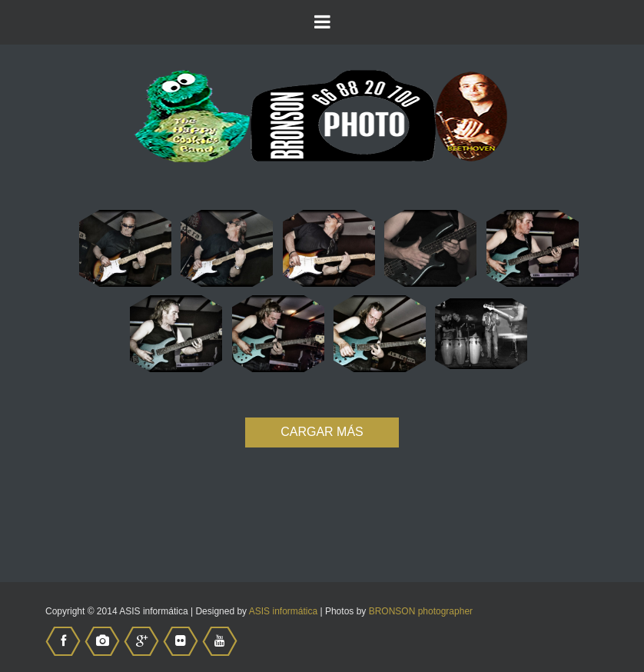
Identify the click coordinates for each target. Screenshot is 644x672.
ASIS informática (283, 611)
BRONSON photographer (421, 611)
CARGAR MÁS (322, 432)
